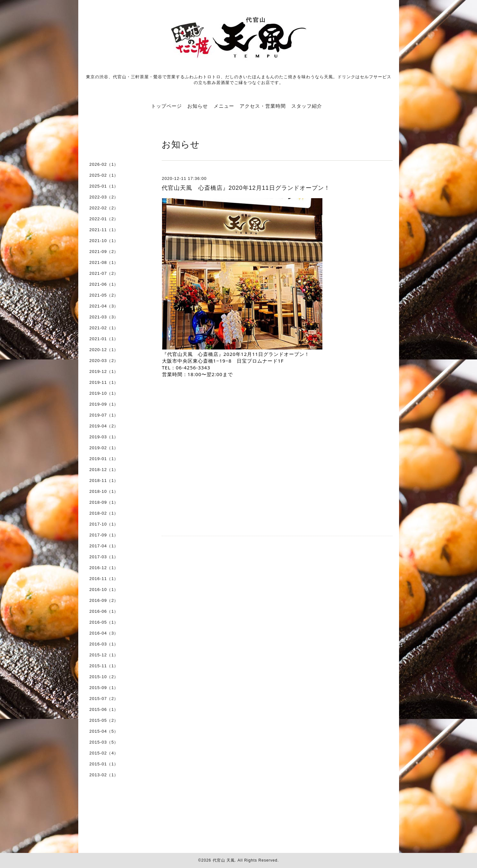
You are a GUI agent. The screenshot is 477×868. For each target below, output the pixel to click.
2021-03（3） (104, 317)
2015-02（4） (104, 753)
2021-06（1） (104, 284)
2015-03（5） (104, 742)
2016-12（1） (104, 568)
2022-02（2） (104, 208)
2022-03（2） (104, 197)
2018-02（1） (104, 513)
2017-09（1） (104, 535)
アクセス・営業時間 (263, 106)
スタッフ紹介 (307, 106)
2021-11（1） (104, 230)
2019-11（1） (104, 382)
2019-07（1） (104, 415)
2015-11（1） (104, 666)
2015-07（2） (104, 699)
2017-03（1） (104, 557)
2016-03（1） (104, 644)
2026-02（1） (104, 164)
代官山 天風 (224, 860)
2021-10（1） (104, 241)
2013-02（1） (104, 775)
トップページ (166, 106)
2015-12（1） (104, 655)
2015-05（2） (104, 720)
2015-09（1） (104, 688)
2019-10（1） (104, 393)
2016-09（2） (104, 600)
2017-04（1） (104, 546)
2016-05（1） (104, 622)
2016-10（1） (104, 590)
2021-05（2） (104, 295)
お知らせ (198, 106)
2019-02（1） (104, 448)
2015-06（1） (104, 709)
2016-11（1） (104, 579)
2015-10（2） (104, 677)
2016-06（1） (104, 611)
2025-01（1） (104, 186)
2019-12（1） (104, 371)
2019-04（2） (104, 426)
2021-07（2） (104, 273)
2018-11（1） (104, 480)
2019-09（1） (104, 404)
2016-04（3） (104, 633)
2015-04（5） (104, 731)
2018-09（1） (104, 502)
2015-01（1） (104, 764)
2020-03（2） (104, 361)
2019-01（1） (104, 459)
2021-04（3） (104, 306)
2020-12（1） (104, 350)
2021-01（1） (104, 339)
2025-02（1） (104, 175)
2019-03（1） (104, 437)
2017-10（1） (104, 524)
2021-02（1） (104, 328)
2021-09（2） (104, 252)
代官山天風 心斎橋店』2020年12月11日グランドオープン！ (246, 188)
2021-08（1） (104, 262)
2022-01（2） (104, 219)
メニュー (224, 106)
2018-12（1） (104, 470)
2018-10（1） (104, 491)
